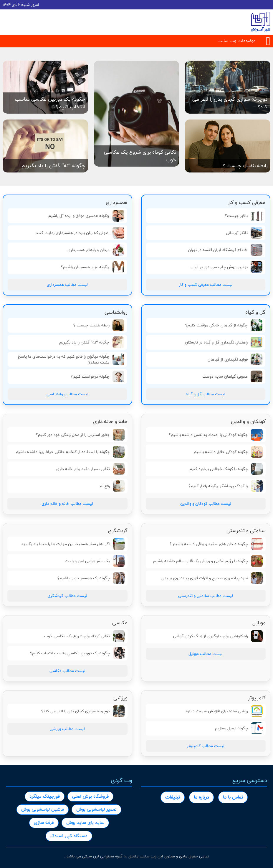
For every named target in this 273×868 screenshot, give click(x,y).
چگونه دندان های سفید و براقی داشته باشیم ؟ (216, 544)
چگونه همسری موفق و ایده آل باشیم (86, 216)
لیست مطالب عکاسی (67, 671)
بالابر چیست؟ (244, 216)
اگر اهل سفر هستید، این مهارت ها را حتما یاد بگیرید (73, 544)
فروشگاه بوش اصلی (90, 796)
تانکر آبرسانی (244, 233)
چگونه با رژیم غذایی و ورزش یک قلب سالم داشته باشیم (208, 561)
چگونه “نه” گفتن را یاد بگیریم (92, 342)
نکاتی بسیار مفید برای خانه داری (90, 469)
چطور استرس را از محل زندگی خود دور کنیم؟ (80, 435)
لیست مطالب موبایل (206, 654)
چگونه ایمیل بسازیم (239, 728)
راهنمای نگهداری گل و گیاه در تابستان (224, 342)
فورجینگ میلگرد (45, 796)
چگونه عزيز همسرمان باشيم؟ (93, 267)
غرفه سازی (44, 823)
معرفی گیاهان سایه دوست (232, 376)
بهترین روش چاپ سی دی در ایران (226, 267)
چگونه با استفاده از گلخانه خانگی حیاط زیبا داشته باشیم (70, 452)
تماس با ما (233, 797)
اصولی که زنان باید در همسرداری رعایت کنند (80, 233)
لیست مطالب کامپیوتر (206, 746)
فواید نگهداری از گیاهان (235, 359)
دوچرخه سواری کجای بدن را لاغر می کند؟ (83, 711)
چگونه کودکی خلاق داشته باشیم (228, 452)
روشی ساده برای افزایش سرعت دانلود (224, 711)
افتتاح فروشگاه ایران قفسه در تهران (225, 250)
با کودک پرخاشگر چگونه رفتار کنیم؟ (226, 486)
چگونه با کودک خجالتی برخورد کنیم (226, 469)
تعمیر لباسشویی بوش (96, 809)
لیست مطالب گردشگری (67, 596)
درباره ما (201, 797)
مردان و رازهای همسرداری (96, 250)
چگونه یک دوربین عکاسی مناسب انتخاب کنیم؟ (77, 653)
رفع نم (112, 486)
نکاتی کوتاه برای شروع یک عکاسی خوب (84, 636)
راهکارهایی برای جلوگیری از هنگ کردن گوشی (218, 636)
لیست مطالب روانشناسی (67, 394)
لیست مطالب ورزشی (67, 729)
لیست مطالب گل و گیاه (206, 394)
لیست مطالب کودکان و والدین (206, 504)
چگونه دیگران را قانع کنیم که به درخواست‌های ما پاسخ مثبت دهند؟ (71, 359)
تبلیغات (173, 797)
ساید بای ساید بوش (85, 823)
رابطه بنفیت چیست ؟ (99, 325)
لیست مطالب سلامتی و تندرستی (206, 596)
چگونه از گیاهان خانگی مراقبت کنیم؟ (224, 325)
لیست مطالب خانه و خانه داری (67, 504)
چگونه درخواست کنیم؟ (97, 376)
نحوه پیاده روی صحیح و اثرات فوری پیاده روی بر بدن (212, 578)
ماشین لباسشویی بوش (43, 809)
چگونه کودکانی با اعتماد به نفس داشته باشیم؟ (216, 435)
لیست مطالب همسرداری (67, 285)
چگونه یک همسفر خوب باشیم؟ (91, 578)
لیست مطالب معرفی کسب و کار (206, 285)
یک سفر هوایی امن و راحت (95, 561)
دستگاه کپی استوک (69, 836)
